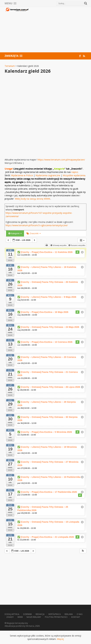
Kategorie (15, 233)
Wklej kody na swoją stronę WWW (32, 199)
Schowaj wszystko (59, 245)
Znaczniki (33, 233)
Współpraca (55, 614)
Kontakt (76, 617)
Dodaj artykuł (12, 614)
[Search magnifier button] (86, 3)
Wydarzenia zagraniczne (48, 175)
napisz (75, 172)
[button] (83, 551)
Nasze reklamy (34, 617)
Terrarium (10, 66)
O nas (80, 614)
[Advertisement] (58, 30)
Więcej (60, 639)
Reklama (69, 614)
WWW (20, 617)
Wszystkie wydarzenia (74, 175)
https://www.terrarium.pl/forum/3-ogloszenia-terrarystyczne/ (37, 225)
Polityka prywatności (56, 617)
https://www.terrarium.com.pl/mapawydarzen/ (61, 160)
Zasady (10, 617)
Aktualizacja (10, 626)
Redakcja (40, 614)
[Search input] (70, 3)
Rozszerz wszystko (77, 245)
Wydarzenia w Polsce (22, 175)
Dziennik (28, 614)
